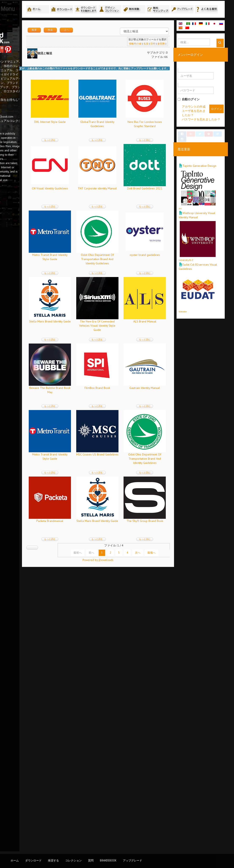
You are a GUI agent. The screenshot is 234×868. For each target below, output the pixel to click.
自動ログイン (201, 109)
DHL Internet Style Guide (88, 132)
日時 (165, 53)
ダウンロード (33, 860)
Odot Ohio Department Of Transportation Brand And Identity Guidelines (130, 335)
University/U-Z (199, 272)
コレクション (73, 860)
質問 (91, 860)
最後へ (164, 828)
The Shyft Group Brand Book (88, 797)
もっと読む (88, 150)
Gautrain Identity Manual (87, 597)
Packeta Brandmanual (87, 730)
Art (193, 224)
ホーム (15, 860)
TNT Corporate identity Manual (88, 265)
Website (195, 321)
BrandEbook (108, 860)
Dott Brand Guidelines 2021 (130, 265)
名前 (158, 53)
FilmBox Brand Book (130, 531)
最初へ (90, 828)
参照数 (174, 53)
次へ (150, 828)
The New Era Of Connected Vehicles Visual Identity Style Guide (88, 468)
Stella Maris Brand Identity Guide (130, 398)
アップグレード (133, 860)
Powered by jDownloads (124, 842)
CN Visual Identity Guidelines (130, 198)
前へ (104, 828)
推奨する (53, 860)
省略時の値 (148, 53)
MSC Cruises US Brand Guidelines (87, 664)
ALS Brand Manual (130, 464)
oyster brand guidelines (88, 398)
